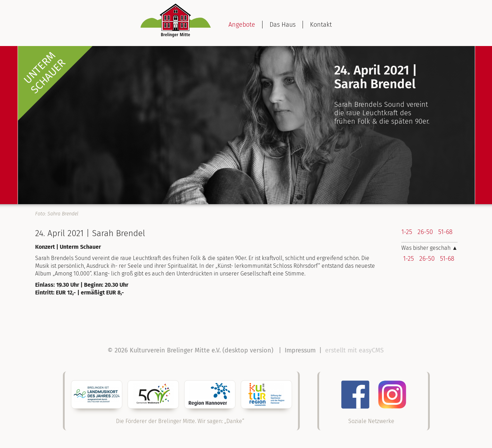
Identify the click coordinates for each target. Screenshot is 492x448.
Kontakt (321, 25)
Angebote (242, 25)
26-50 (425, 232)
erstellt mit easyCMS (355, 350)
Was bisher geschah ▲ (429, 248)
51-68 (445, 232)
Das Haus (283, 25)
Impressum (300, 350)
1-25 (407, 232)
